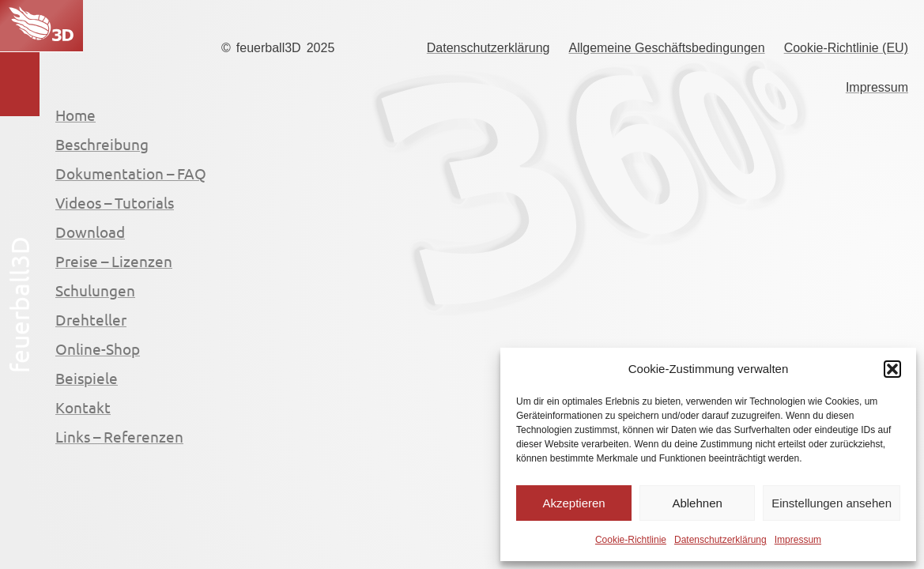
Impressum (798, 540)
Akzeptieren (573, 503)
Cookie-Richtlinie (631, 540)
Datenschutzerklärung (720, 540)
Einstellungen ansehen (832, 503)
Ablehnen (697, 503)
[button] (892, 369)
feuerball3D (269, 48)
